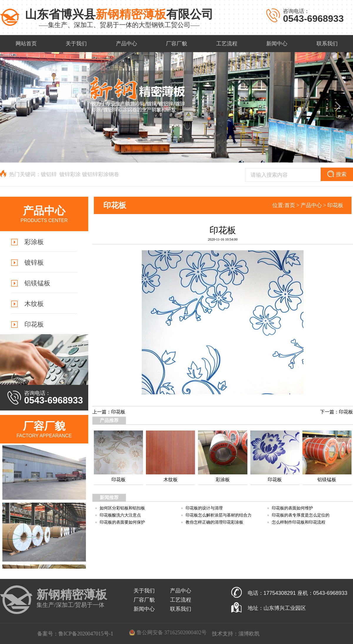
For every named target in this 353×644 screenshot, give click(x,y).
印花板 (335, 205)
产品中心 (311, 205)
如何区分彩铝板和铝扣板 (122, 508)
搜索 (337, 174)
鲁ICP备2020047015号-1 (180, 634)
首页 (290, 205)
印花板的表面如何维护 (292, 508)
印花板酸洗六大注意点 (120, 515)
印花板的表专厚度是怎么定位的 (301, 515)
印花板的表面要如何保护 (122, 522)
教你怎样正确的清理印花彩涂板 (214, 522)
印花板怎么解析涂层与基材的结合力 (219, 515)
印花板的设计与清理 (204, 508)
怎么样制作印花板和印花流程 (299, 522)
